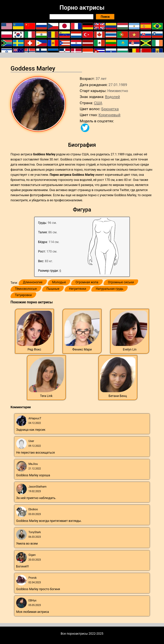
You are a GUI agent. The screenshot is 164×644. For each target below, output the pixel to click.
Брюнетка (110, 109)
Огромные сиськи (121, 282)
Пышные (53, 289)
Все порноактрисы (74, 634)
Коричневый (109, 115)
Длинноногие (33, 282)
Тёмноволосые (26, 289)
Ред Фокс (34, 349)
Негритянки (78, 289)
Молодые (59, 282)
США (98, 103)
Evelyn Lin (130, 349)
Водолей (112, 97)
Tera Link (46, 396)
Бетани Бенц (118, 396)
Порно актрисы (82, 8)
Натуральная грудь (109, 289)
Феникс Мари (82, 349)
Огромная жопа (87, 282)
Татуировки (23, 295)
